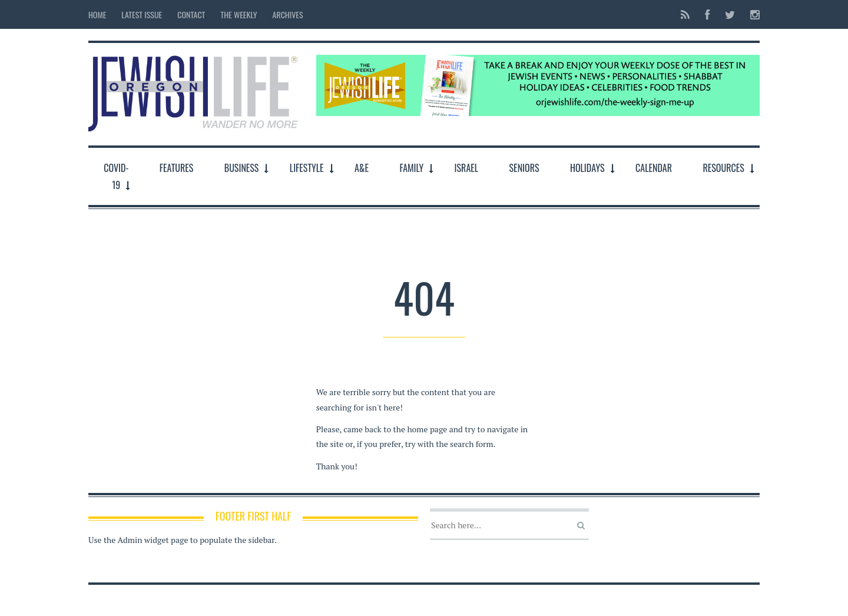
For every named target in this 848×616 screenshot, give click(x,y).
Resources (723, 168)
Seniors (524, 168)
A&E (362, 168)
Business (242, 168)
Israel (467, 168)
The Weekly (238, 14)
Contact (191, 14)
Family (411, 168)
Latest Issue (142, 14)
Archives (288, 14)
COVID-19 (116, 176)
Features (177, 168)
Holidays (587, 168)
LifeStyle (307, 168)
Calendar (654, 168)
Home (97, 14)
